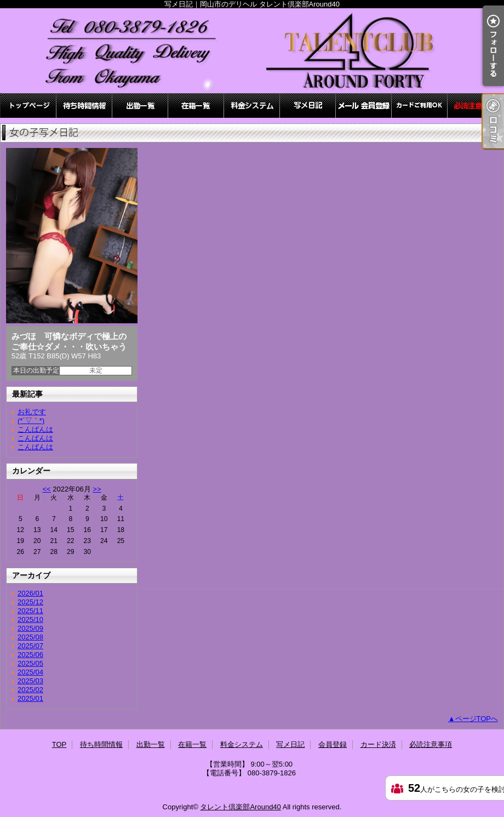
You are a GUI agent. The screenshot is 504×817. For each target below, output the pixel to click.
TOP (28, 105)
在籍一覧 (196, 105)
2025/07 (30, 646)
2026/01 (30, 593)
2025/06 (30, 655)
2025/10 (30, 619)
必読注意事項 (476, 105)
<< (46, 489)
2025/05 (30, 663)
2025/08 (30, 637)
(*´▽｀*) (31, 421)
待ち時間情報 (84, 105)
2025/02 (30, 690)
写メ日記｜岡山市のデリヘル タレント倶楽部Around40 (252, 51)
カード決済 (420, 105)
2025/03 (30, 681)
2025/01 (30, 698)
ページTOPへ (477, 719)
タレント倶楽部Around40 (240, 807)
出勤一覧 (140, 105)
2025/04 (30, 672)
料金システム (252, 105)
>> (97, 489)
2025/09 (30, 628)
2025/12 (30, 602)
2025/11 (30, 611)
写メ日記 (308, 105)
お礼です (32, 412)
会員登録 (364, 105)
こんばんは (35, 429)
